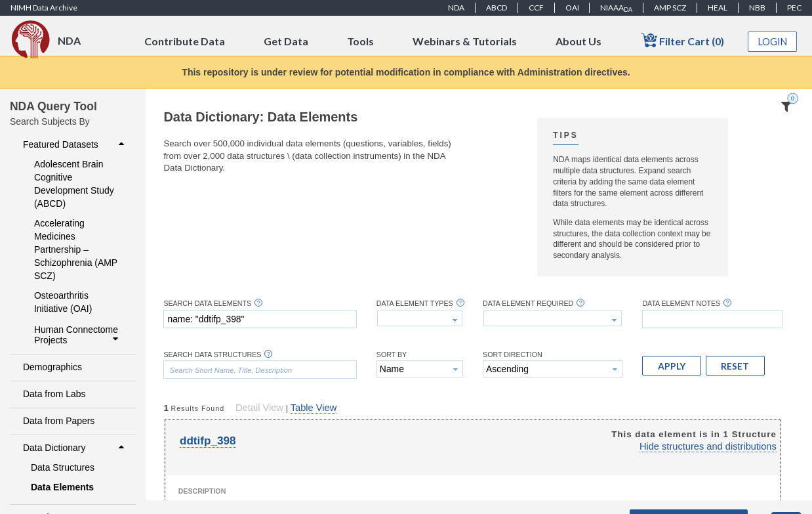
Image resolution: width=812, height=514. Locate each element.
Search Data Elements (207, 304)
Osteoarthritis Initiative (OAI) (63, 302)
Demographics (52, 367)
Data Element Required (528, 304)
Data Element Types (415, 304)
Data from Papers (59, 421)
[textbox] (260, 319)
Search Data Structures (212, 355)
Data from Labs (54, 394)
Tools (360, 41)
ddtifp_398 (208, 441)
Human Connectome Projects (78, 335)
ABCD (497, 8)
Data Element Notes (681, 304)
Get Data (286, 41)
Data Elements (62, 487)
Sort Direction (513, 355)
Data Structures (63, 467)
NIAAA (616, 8)
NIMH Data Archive (44, 8)
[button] (672, 366)
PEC (794, 8)
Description (202, 491)
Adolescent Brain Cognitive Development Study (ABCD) (74, 184)
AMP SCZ (670, 8)
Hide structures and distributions (708, 446)
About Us (579, 41)
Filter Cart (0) (682, 40)
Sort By (392, 355)
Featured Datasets (75, 144)
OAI (572, 8)
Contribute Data (185, 41)
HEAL (718, 8)
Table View (314, 408)
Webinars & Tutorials (465, 41)
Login (773, 42)
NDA (456, 8)
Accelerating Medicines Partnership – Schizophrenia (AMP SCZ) (76, 249)
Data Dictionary (75, 448)
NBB (757, 8)
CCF (536, 8)
